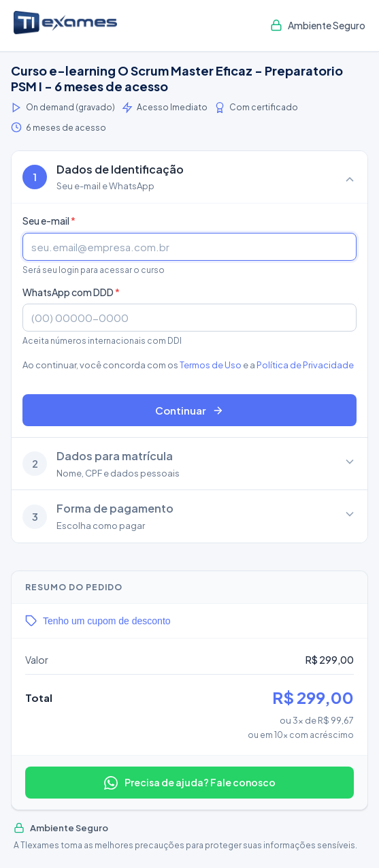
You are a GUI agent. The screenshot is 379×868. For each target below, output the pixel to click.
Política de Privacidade (305, 365)
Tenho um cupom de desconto (98, 621)
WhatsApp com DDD (71, 292)
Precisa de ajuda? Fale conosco (190, 783)
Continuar (189, 410)
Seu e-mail (49, 221)
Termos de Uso (211, 365)
